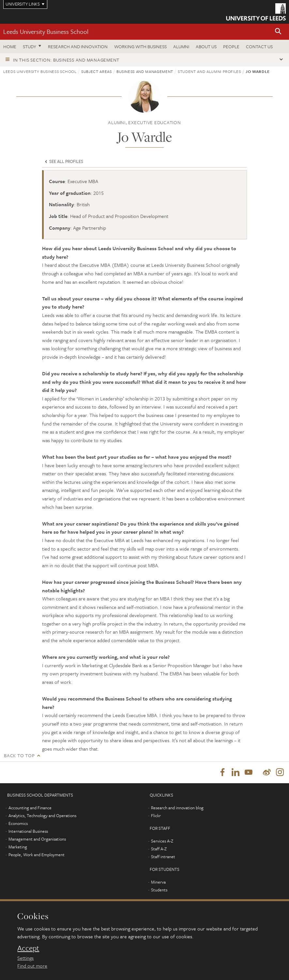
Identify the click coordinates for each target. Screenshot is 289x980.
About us (206, 46)
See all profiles (63, 161)
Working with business (140, 46)
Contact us (259, 46)
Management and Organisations (37, 839)
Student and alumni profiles (209, 71)
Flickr (156, 815)
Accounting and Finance (30, 808)
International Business (28, 831)
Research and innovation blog (177, 808)
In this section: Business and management (66, 60)
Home (10, 46)
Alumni (181, 46)
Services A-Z (162, 841)
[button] (278, 32)
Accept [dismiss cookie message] (28, 948)
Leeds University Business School (46, 31)
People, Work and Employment (37, 855)
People (231, 46)
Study (30, 46)
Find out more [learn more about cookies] (32, 966)
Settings (25, 958)
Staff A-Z (159, 849)
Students (159, 890)
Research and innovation (78, 46)
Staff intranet (163, 857)
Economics (18, 823)
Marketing (18, 847)
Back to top (19, 755)
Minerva (158, 882)
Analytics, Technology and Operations (42, 815)
